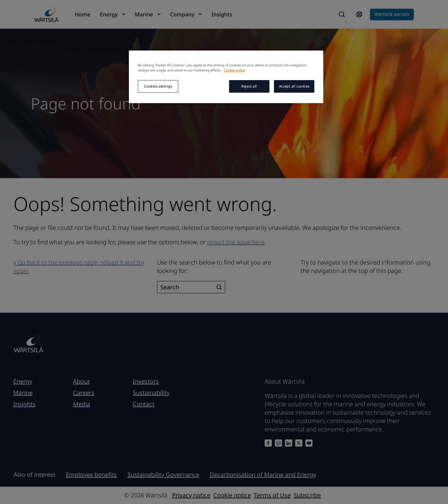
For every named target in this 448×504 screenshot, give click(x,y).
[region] (226, 77)
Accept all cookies (294, 86)
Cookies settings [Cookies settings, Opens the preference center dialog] (158, 86)
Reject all (249, 86)
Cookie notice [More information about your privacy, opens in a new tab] (234, 70)
